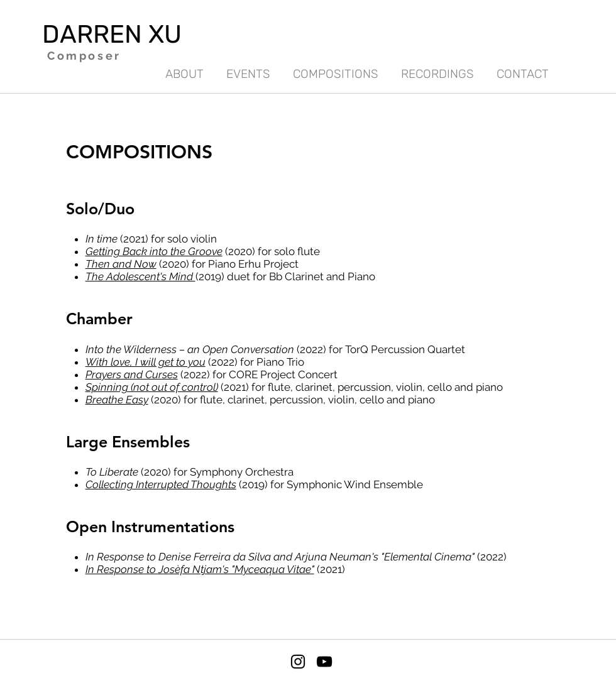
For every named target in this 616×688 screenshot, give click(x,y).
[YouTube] (324, 662)
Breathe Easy (117, 400)
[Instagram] (298, 662)
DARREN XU (112, 34)
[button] (437, 68)
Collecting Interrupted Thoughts (161, 484)
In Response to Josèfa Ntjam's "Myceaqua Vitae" (200, 569)
